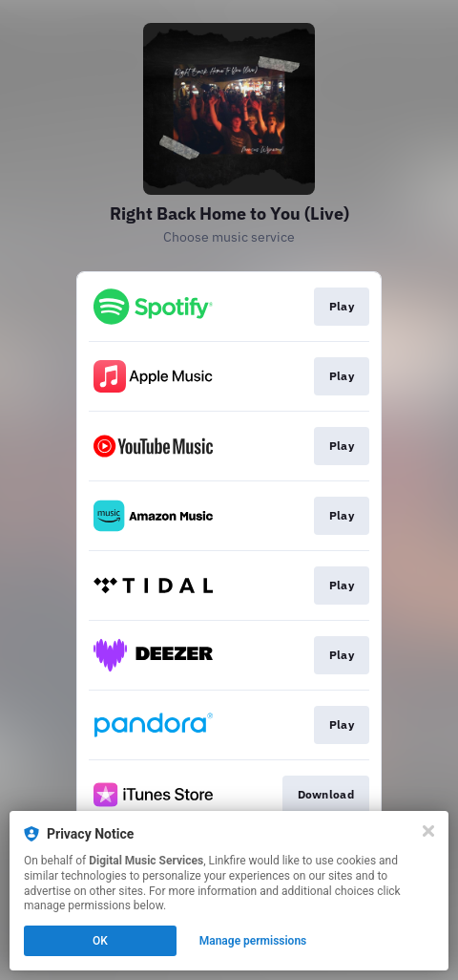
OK (100, 941)
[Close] (428, 831)
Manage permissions (253, 941)
